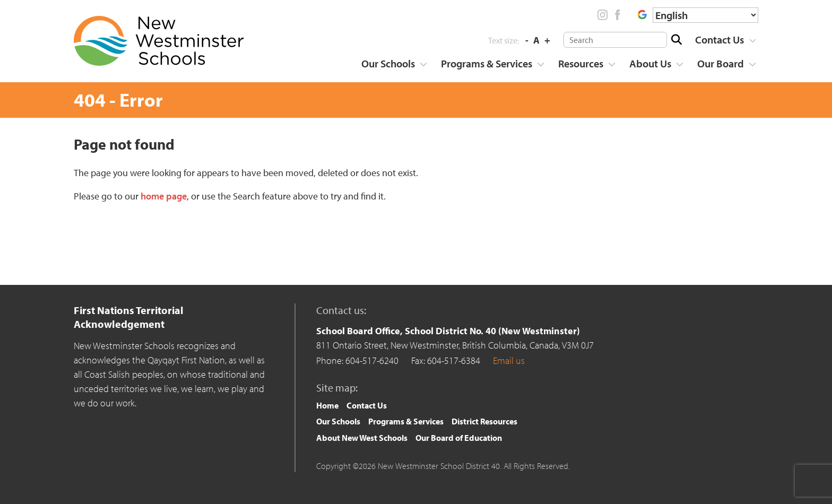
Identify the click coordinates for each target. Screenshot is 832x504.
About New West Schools (362, 438)
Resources (581, 63)
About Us (650, 63)
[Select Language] (705, 15)
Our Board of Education (459, 438)
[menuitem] (722, 40)
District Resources (484, 421)
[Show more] (752, 41)
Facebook (617, 15)
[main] (416, 200)
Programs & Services (487, 63)
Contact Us (720, 40)
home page (164, 196)
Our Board (721, 63)
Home (327, 405)
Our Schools (388, 63)
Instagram (603, 15)
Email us (509, 360)
